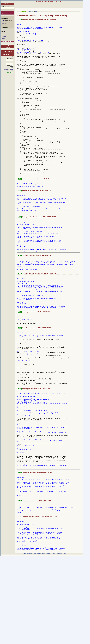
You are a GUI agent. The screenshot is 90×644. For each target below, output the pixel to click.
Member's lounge (8, 51)
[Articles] (53, 641)
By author (4, 37)
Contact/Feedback (8, 53)
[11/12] (20, 581)
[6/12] (20, 317)
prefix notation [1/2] (30, 12)
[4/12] (20, 252)
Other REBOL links (8, 55)
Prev (3, 20)
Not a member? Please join (8, 69)
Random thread (6, 27)
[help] (36, 12)
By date (3, 35)
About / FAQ (8, 48)
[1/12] (20, 20)
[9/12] (20, 450)
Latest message (6, 12)
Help (8, 6)
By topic (3, 33)
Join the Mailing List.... (7, 41)
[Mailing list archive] (46, 641)
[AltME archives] (37, 641)
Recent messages (6, 14)
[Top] (65, 641)
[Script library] (30, 641)
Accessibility (8, 46)
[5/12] (20, 296)
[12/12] (20, 599)
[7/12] (20, 361)
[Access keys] (59, 641)
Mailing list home (8, 4)
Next (3, 24)
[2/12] (20, 209)
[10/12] (20, 548)
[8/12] (20, 379)
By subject (4, 38)
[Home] (24, 641)
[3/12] (20, 222)
